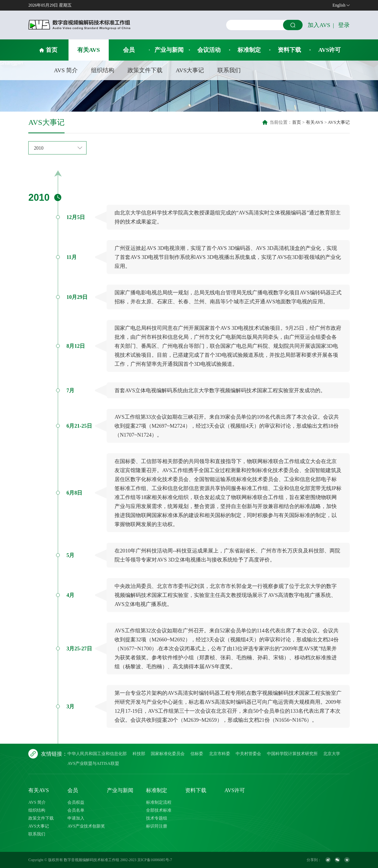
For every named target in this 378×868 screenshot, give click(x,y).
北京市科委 (220, 754)
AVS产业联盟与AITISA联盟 (93, 763)
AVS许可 (329, 50)
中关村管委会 (248, 754)
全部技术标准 (159, 810)
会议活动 (209, 50)
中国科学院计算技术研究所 (292, 754)
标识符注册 (157, 826)
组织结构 (103, 70)
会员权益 (76, 802)
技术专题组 (157, 818)
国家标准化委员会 (168, 754)
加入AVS (319, 25)
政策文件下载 (145, 70)
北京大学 (332, 754)
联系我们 (229, 70)
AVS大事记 (190, 70)
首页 (52, 50)
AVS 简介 (66, 70)
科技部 (139, 754)
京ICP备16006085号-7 (155, 860)
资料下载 (289, 50)
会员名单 (76, 810)
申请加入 (76, 818)
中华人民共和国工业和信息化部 (97, 754)
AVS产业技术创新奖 (86, 826)
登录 (344, 25)
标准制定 (249, 50)
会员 (129, 50)
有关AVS (88, 50)
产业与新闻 (169, 50)
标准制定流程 (159, 802)
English (339, 5)
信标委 (197, 754)
